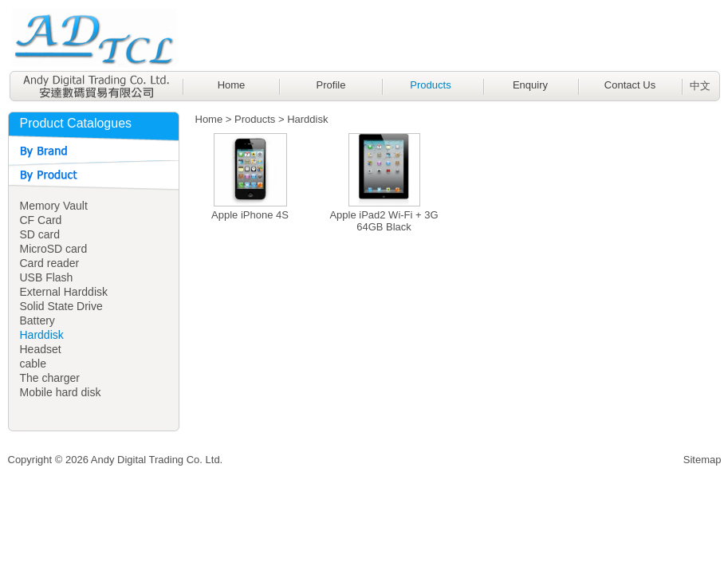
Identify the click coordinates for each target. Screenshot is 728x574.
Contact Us (630, 85)
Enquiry (530, 85)
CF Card (41, 220)
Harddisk (42, 335)
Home (232, 85)
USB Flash (47, 277)
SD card (40, 234)
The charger (50, 378)
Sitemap (702, 460)
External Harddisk (64, 292)
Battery (37, 320)
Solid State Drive (61, 306)
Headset (41, 349)
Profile (331, 85)
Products (430, 85)
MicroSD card (54, 249)
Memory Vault (54, 206)
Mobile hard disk (61, 392)
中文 (700, 86)
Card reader (50, 263)
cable (33, 364)
